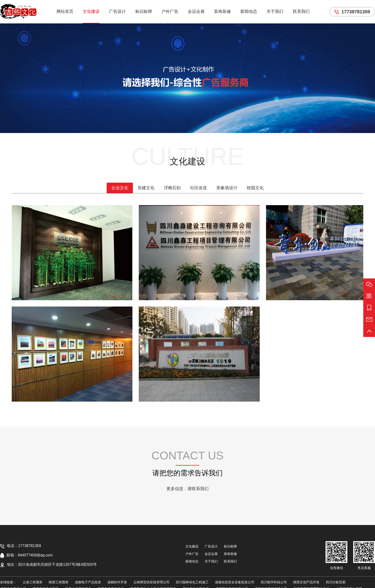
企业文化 (120, 188)
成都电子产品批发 (88, 582)
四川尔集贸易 (336, 582)
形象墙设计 (227, 188)
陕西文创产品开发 (306, 582)
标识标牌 (144, 11)
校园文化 (255, 188)
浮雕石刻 (172, 188)
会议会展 (196, 11)
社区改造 (199, 188)
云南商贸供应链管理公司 (151, 582)
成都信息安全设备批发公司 (235, 582)
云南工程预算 (33, 582)
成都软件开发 (117, 582)
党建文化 (146, 188)
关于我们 (275, 11)
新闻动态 (249, 11)
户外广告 (170, 11)
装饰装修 (222, 11)
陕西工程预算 (59, 582)
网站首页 (65, 11)
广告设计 (117, 11)
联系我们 (301, 11)
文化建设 (91, 11)
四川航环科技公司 (274, 582)
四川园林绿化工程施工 (192, 582)
